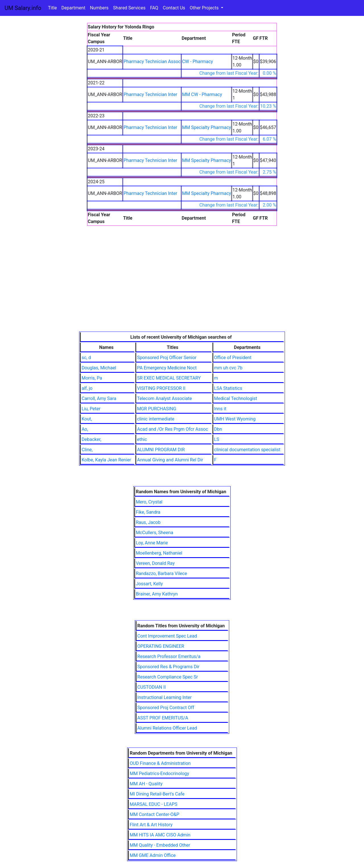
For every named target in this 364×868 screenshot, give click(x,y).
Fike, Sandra (148, 512)
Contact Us (174, 8)
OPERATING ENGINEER (161, 646)
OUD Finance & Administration (160, 763)
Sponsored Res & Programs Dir (168, 667)
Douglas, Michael (99, 368)
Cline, (87, 450)
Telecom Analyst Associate (165, 398)
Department (73, 8)
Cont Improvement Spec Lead (167, 636)
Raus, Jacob (148, 522)
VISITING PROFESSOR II (161, 388)
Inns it (220, 409)
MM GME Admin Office (153, 855)
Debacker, (91, 439)
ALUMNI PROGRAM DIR (161, 450)
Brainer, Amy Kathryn (157, 594)
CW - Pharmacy (197, 62)
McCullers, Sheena (155, 533)
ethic (142, 439)
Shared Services (129, 8)
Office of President (233, 358)
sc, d (86, 358)
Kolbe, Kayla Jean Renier (106, 460)
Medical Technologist (236, 398)
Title (52, 8)
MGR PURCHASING (157, 409)
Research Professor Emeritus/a (169, 656)
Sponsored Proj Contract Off (166, 708)
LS (217, 439)
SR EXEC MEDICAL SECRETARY (169, 378)
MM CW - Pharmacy (202, 94)
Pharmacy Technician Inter (150, 94)
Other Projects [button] (205, 8)
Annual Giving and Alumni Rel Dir (170, 460)
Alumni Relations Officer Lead (167, 728)
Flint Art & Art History (151, 825)
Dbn (218, 429)
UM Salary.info (23, 8)
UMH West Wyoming (235, 419)
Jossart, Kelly (149, 584)
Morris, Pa (92, 378)
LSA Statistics (228, 388)
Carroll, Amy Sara (99, 398)
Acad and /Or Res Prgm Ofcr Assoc (173, 429)
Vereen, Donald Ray (155, 563)
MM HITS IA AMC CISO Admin (160, 835)
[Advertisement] (182, 289)
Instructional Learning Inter (165, 697)
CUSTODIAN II (152, 687)
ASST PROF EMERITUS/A (163, 718)
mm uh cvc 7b (228, 368)
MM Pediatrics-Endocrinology (159, 774)
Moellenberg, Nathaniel (159, 553)
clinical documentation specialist (247, 450)
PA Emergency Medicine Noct (167, 368)
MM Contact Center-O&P (154, 814)
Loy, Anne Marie (152, 543)
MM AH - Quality (146, 784)
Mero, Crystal (149, 502)
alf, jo (87, 388)
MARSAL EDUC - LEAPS (153, 804)
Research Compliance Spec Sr (168, 677)
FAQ (154, 8)
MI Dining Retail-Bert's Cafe (157, 794)
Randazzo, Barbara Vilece (162, 574)
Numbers (99, 8)
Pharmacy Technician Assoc (152, 62)
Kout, (87, 419)
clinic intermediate (156, 419)
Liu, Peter (91, 409)
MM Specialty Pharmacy (206, 127)
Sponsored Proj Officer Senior (167, 358)
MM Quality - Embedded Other (160, 845)
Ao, (85, 429)
